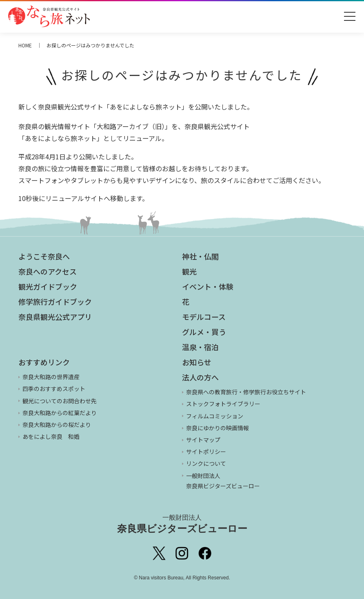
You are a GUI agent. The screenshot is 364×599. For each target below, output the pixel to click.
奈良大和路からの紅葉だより (60, 413)
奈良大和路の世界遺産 (51, 377)
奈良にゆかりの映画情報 (218, 428)
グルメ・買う (204, 332)
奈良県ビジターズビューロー (182, 524)
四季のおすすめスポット (54, 389)
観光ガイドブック (48, 286)
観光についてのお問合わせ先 (60, 401)
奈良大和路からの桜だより (57, 425)
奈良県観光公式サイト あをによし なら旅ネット (49, 16)
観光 (189, 271)
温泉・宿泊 (200, 347)
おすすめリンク (44, 362)
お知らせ (197, 362)
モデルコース (204, 317)
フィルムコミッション (215, 416)
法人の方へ (200, 377)
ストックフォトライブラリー (223, 404)
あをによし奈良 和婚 (51, 436)
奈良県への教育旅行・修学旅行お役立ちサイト (246, 392)
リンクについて (206, 463)
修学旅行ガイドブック (55, 302)
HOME (25, 45)
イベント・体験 (208, 286)
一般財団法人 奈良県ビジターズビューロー (223, 481)
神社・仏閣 (200, 256)
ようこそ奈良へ (44, 256)
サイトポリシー (206, 451)
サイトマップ (203, 440)
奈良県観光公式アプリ (55, 317)
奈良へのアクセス (48, 271)
